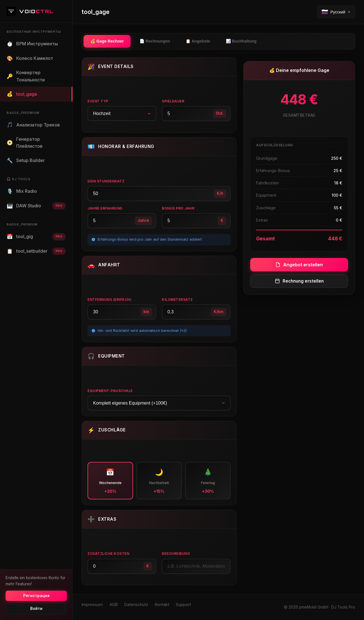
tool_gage (22, 94)
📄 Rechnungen (155, 41)
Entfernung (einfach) (109, 300)
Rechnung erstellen (299, 281)
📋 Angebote (198, 41)
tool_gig (36, 237)
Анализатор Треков (33, 125)
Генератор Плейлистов (25, 143)
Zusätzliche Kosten (108, 554)
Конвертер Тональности (26, 76)
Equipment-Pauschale (110, 391)
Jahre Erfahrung (105, 208)
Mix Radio (22, 191)
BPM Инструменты (32, 44)
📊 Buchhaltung (241, 41)
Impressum (92, 604)
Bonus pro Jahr (178, 208)
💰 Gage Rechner (107, 41)
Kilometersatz (177, 300)
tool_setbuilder (36, 251)
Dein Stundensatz (106, 181)
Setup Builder (26, 161)
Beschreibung (176, 554)
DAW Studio (36, 206)
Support (183, 604)
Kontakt (162, 604)
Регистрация (36, 596)
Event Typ (98, 101)
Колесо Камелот (30, 58)
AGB (114, 604)
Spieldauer (173, 101)
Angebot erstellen (299, 265)
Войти (36, 609)
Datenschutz (136, 604)
